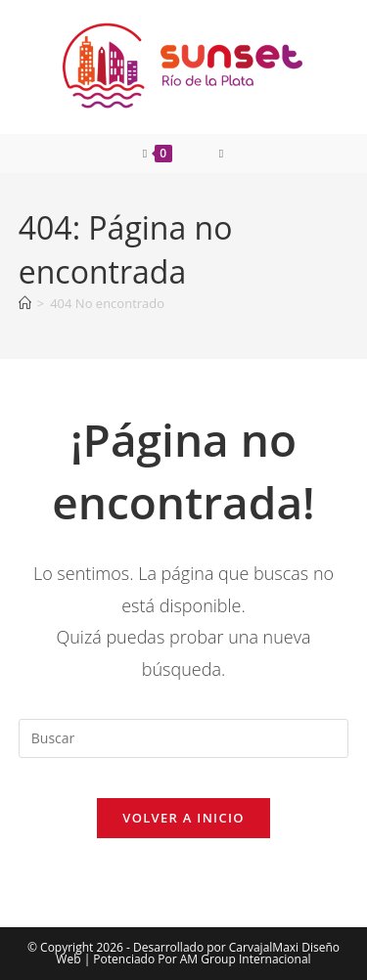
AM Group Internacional (246, 959)
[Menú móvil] (222, 154)
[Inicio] (25, 303)
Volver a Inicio (183, 818)
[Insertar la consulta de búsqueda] (184, 738)
